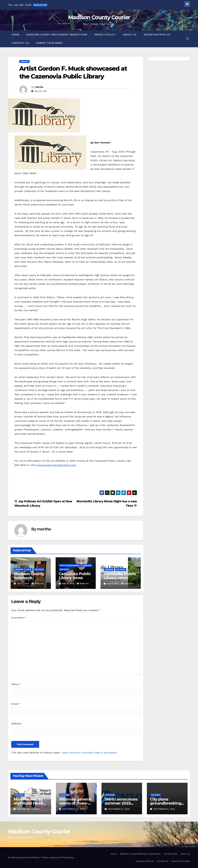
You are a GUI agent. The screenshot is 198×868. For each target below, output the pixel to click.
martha (39, 87)
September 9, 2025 (119, 809)
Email (16, 704)
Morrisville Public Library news (120, 576)
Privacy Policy (105, 35)
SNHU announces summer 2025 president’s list (121, 803)
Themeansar (68, 858)
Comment (19, 618)
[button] (187, 39)
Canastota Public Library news (75, 576)
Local (29, 569)
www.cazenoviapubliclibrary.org (56, 465)
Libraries (24, 61)
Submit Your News (49, 43)
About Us (130, 35)
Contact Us (20, 43)
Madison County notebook (29, 576)
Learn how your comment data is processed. (90, 753)
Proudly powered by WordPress (24, 858)
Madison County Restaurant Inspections (57, 35)
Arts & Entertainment (70, 565)
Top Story (39, 569)
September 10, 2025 (28, 809)
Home (15, 35)
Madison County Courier (99, 17)
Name (16, 684)
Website (16, 724)
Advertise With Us (157, 35)
